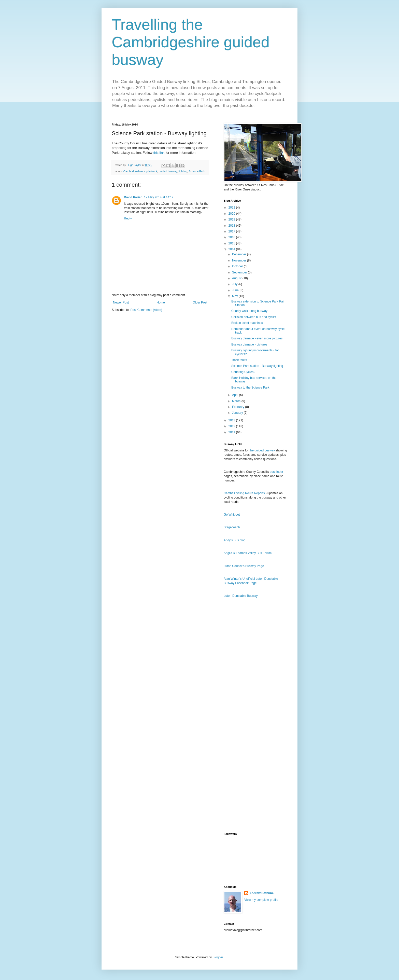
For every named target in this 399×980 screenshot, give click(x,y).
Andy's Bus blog (235, 540)
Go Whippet (232, 515)
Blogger (218, 957)
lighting (183, 171)
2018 (232, 226)
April (236, 395)
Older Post (200, 302)
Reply (128, 218)
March (237, 401)
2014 (232, 249)
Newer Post (121, 302)
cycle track (151, 171)
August (237, 278)
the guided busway (262, 450)
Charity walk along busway (249, 311)
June (236, 290)
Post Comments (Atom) (146, 310)
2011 (232, 432)
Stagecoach (232, 527)
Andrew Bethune (261, 893)
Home (161, 302)
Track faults (239, 360)
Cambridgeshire (133, 171)
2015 (232, 243)
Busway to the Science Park (250, 388)
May (235, 296)
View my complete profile (261, 900)
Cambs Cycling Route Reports (244, 493)
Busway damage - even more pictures (257, 338)
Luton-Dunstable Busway (241, 596)
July (235, 284)
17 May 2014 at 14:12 (159, 197)
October (238, 266)
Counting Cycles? (243, 372)
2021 (232, 208)
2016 (232, 237)
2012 (232, 426)
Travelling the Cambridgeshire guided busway (191, 42)
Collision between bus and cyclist (254, 317)
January (238, 413)
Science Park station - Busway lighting (257, 366)
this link (159, 153)
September (240, 272)
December (240, 254)
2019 (232, 219)
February (239, 407)
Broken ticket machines (247, 323)
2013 (232, 420)
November (240, 260)
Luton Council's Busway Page (244, 566)
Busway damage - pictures (249, 344)
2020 (232, 214)
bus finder (276, 472)
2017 (232, 231)
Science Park (197, 171)
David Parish (133, 197)
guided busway (168, 171)
